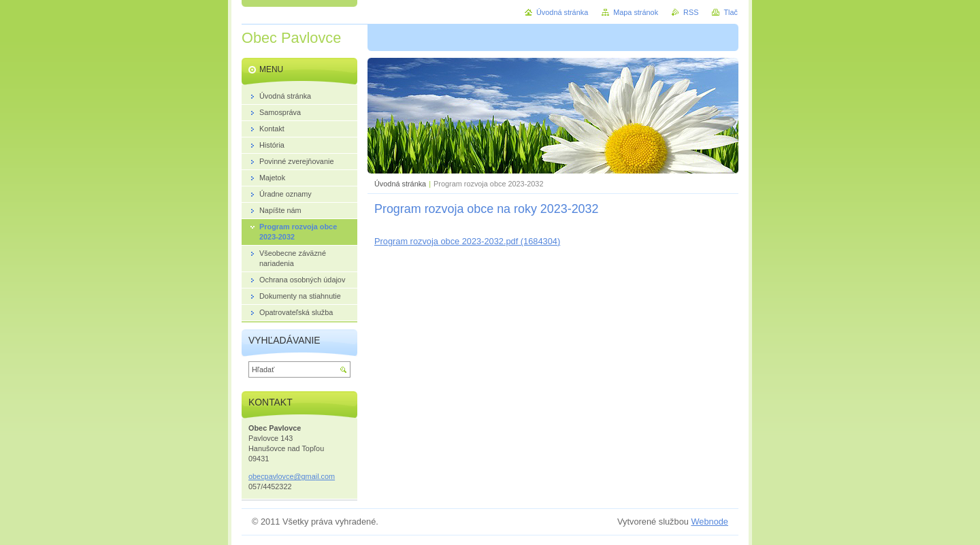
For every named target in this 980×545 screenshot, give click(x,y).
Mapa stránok (636, 12)
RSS (691, 12)
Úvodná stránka (400, 184)
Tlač (731, 12)
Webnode (709, 522)
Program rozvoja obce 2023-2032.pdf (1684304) (467, 241)
